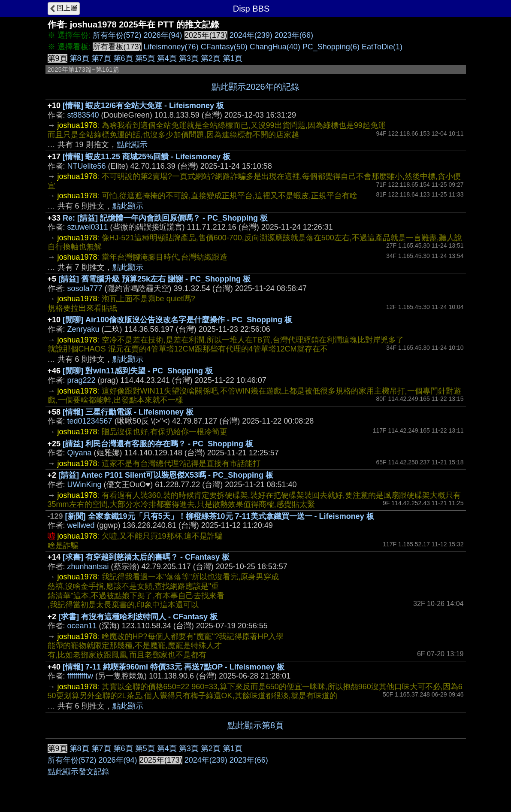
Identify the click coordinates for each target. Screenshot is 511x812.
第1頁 (233, 58)
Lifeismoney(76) (171, 47)
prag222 (82, 380)
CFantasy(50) (224, 47)
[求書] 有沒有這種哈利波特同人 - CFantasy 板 (138, 617)
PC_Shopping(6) (331, 47)
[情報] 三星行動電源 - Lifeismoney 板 (128, 412)
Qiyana (80, 453)
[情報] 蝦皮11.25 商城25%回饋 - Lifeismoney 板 (147, 157)
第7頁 (101, 58)
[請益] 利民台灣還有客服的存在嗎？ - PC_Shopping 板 (158, 444)
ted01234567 (90, 421)
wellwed (81, 525)
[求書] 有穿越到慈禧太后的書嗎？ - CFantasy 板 (146, 557)
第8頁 (79, 58)
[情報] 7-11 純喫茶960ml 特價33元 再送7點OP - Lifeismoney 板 (174, 667)
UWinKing (85, 485)
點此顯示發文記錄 (79, 772)
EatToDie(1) (382, 47)
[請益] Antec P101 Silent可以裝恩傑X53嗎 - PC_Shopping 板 (166, 475)
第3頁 (189, 58)
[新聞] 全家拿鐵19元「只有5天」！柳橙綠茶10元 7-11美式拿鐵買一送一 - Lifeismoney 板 (220, 516)
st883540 (83, 115)
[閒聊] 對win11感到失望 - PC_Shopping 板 (138, 371)
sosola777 (85, 288)
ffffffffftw (80, 676)
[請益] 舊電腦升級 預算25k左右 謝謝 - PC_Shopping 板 (154, 279)
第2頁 (211, 58)
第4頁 (167, 58)
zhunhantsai (88, 567)
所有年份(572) (117, 35)
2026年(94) (163, 35)
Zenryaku (83, 329)
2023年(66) (294, 35)
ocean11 (82, 626)
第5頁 (145, 58)
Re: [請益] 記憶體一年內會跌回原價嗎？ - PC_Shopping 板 (165, 218)
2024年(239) (251, 35)
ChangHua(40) (275, 47)
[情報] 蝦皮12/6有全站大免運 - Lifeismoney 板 (143, 106)
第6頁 (123, 58)
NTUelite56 (87, 166)
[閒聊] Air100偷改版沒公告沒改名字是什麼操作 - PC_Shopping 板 (177, 320)
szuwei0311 (88, 227)
